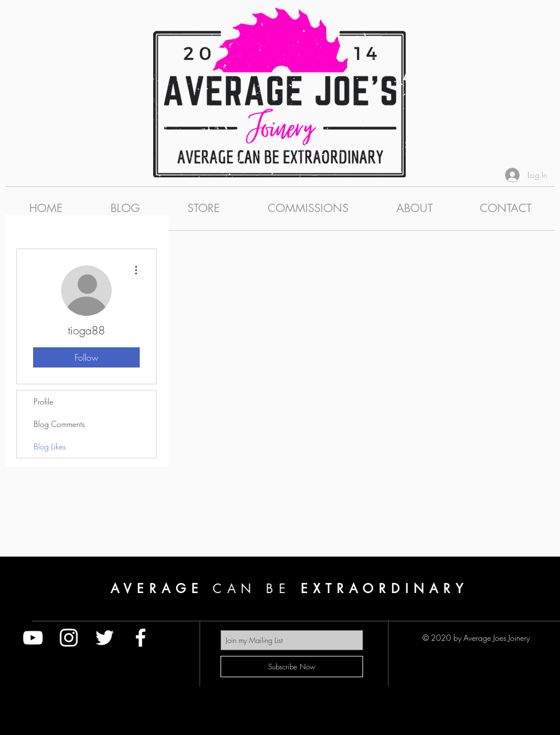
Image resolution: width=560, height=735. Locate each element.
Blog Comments (59, 424)
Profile (43, 401)
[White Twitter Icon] (105, 638)
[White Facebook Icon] (141, 638)
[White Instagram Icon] (69, 638)
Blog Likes (50, 446)
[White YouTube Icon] (33, 638)
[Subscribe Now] (292, 667)
